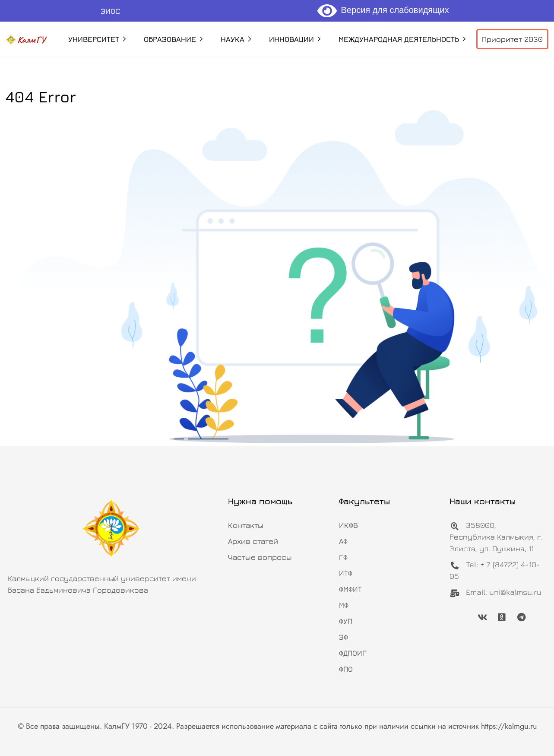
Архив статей (253, 541)
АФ (343, 541)
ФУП (346, 621)
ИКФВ (348, 525)
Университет (94, 39)
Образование (170, 39)
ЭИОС (110, 11)
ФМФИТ (350, 589)
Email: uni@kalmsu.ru (495, 592)
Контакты (246, 525)
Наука (233, 39)
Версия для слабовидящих (383, 10)
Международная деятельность (399, 39)
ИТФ (346, 573)
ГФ (343, 557)
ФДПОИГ (353, 653)
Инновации (291, 39)
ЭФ (343, 637)
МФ (344, 605)
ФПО (346, 669)
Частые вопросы (260, 557)
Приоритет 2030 (512, 39)
